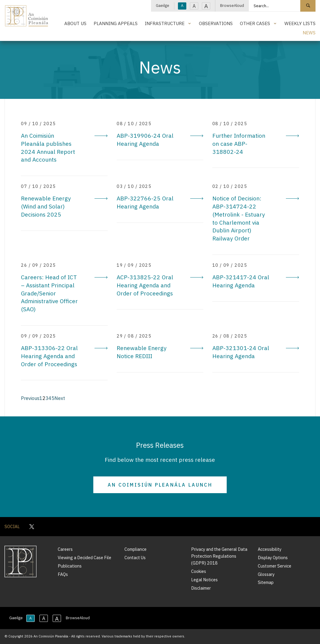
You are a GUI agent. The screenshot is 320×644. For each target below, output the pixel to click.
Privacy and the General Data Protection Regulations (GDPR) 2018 (219, 556)
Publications (70, 566)
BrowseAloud (232, 6)
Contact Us (135, 558)
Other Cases (255, 23)
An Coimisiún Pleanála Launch (160, 485)
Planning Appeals (116, 23)
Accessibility (270, 549)
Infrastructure (165, 23)
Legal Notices (204, 580)
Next (60, 398)
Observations (216, 23)
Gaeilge (163, 6)
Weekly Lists (300, 23)
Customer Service (275, 566)
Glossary (266, 574)
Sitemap (266, 582)
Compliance (135, 549)
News (309, 33)
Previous (30, 398)
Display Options (273, 558)
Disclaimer (201, 588)
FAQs (63, 574)
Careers (65, 549)
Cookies (199, 571)
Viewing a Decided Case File (84, 558)
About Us (75, 23)
